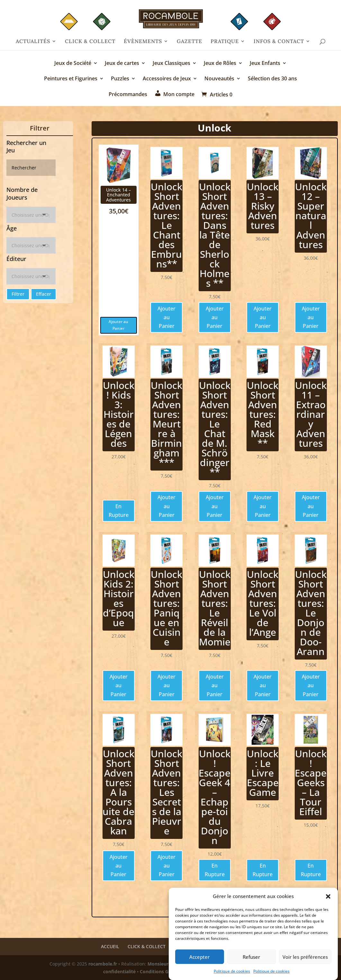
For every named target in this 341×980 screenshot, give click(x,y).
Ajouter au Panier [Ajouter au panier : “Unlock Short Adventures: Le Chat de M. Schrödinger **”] (215, 506)
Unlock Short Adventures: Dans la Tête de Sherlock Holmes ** (215, 235)
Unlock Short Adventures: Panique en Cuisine (166, 608)
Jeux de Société (73, 64)
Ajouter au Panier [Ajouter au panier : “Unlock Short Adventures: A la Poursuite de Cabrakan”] (119, 866)
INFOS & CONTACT (279, 42)
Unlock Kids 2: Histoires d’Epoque (119, 598)
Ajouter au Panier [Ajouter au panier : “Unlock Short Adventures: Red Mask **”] (263, 506)
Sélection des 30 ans (272, 79)
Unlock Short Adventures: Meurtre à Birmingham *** (166, 424)
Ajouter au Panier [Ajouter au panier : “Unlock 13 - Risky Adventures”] (263, 317)
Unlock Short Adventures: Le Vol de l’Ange (263, 603)
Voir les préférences (305, 959)
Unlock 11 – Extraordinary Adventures (311, 414)
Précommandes (128, 95)
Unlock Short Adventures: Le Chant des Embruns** (166, 225)
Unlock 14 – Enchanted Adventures (118, 195)
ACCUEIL (110, 946)
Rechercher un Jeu (26, 147)
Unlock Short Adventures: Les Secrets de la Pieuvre (166, 792)
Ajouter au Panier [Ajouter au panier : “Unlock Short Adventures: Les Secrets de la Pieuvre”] (166, 866)
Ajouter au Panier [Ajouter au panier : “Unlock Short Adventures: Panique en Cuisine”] (166, 685)
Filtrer (18, 294)
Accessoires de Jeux (167, 79)
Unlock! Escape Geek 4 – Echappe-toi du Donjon (215, 797)
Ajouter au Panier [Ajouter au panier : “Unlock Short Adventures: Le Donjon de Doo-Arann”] (311, 685)
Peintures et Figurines (71, 79)
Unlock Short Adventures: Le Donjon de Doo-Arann (311, 613)
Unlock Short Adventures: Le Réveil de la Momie (215, 608)
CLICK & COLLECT (90, 42)
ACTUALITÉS (33, 42)
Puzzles (120, 79)
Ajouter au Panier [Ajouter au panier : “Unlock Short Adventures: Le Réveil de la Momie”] (215, 685)
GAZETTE (189, 42)
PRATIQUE (225, 42)
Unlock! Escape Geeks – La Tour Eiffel (311, 782)
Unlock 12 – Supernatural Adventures (311, 216)
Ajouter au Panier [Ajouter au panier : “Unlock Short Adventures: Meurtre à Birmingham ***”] (166, 506)
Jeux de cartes (122, 64)
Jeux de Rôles (220, 64)
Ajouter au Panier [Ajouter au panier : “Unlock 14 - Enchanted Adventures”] (118, 325)
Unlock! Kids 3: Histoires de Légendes (119, 414)
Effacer (44, 294)
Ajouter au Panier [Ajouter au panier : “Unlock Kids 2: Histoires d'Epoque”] (119, 685)
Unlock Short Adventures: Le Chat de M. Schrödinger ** (215, 429)
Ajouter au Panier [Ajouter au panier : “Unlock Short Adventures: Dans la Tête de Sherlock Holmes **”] (215, 317)
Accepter (199, 959)
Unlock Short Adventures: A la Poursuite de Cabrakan (118, 792)
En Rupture (119, 511)
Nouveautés (219, 79)
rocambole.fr (103, 964)
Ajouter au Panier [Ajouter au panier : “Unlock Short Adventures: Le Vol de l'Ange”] (263, 685)
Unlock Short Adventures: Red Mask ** (263, 414)
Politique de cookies (232, 974)
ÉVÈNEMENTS (143, 42)
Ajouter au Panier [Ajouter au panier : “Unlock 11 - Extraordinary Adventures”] (311, 506)
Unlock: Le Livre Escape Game (263, 773)
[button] (328, 899)
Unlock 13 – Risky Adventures (263, 206)
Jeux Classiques (171, 64)
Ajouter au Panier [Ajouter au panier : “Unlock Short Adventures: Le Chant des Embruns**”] (166, 317)
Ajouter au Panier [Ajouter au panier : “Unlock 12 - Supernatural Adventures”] (311, 317)
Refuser (251, 959)
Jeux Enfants (265, 64)
